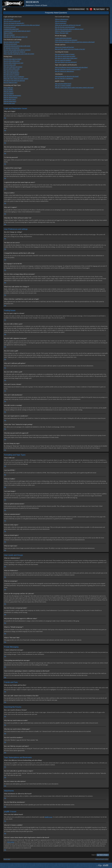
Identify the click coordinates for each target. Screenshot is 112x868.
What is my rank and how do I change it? (14, 52)
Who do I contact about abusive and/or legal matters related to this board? (74, 88)
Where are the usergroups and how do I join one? (68, 25)
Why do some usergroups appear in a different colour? (69, 29)
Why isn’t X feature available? (63, 86)
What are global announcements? (12, 95)
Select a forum (103, 855)
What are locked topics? (10, 101)
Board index (7, 859)
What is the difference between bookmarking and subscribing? (71, 67)
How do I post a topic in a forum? (12, 59)
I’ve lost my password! (10, 27)
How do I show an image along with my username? (17, 50)
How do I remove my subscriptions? (64, 71)
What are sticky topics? (10, 99)
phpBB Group (48, 817)
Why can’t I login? (9, 19)
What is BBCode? (8, 88)
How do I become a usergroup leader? (65, 27)
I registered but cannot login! (11, 29)
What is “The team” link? (62, 33)
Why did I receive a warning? (11, 75)
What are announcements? (11, 97)
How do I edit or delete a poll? (12, 69)
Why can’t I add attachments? (11, 73)
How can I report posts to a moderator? (14, 77)
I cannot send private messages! (63, 38)
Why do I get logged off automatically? (14, 23)
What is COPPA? (8, 33)
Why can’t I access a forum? (11, 71)
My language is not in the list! (11, 48)
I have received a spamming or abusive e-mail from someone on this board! (75, 42)
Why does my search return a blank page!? (66, 58)
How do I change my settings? (12, 42)
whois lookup (11, 842)
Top (5, 118)
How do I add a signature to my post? (13, 63)
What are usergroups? (61, 23)
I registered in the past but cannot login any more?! (17, 31)
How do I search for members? (63, 60)
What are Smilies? (8, 92)
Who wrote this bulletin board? (63, 84)
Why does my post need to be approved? (14, 81)
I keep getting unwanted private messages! (66, 40)
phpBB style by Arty (99, 865)
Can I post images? (9, 94)
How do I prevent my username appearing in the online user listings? (22, 25)
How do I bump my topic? (10, 83)
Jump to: (94, 855)
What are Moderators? (61, 21)
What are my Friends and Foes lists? (64, 47)
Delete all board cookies (102, 859)
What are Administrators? (62, 19)
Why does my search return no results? (65, 56)
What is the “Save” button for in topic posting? (16, 79)
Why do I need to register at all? (12, 21)
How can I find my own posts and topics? (66, 62)
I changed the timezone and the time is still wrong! (17, 46)
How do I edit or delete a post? (12, 61)
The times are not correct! (10, 44)
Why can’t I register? (9, 35)
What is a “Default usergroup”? (63, 31)
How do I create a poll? (10, 65)
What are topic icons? (9, 103)
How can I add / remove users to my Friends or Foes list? (70, 49)
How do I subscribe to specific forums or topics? (68, 69)
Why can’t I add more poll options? (13, 67)
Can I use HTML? (8, 90)
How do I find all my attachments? (64, 78)
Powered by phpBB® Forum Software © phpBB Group (106, 865)
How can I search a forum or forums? (65, 54)
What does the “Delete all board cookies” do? (16, 37)
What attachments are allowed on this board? (67, 76)
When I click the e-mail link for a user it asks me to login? (19, 54)
